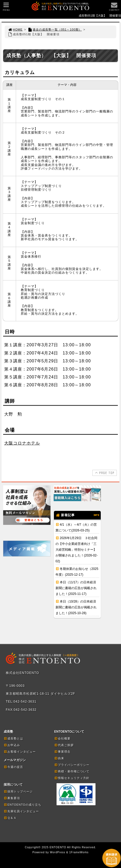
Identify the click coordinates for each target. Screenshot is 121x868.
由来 (59, 758)
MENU (6, 8)
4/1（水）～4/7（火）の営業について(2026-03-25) (76, 527)
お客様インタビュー (20, 752)
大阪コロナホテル (22, 443)
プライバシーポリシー (72, 765)
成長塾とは (13, 738)
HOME (15, 29)
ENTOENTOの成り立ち (22, 805)
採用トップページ (18, 791)
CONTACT (114, 8)
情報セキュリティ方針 (72, 778)
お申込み (12, 745)
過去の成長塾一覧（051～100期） (55, 29)
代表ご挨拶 (64, 745)
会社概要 (62, 738)
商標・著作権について (72, 771)
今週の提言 (13, 767)
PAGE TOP (104, 473)
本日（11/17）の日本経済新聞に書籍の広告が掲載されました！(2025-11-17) (76, 588)
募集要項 (12, 798)
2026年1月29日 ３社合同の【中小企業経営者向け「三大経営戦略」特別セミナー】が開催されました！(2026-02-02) (77, 550)
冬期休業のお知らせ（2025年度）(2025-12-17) (77, 572)
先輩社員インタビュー (21, 811)
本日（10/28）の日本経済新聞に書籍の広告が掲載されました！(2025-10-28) (76, 607)
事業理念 (62, 752)
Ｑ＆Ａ (10, 818)
